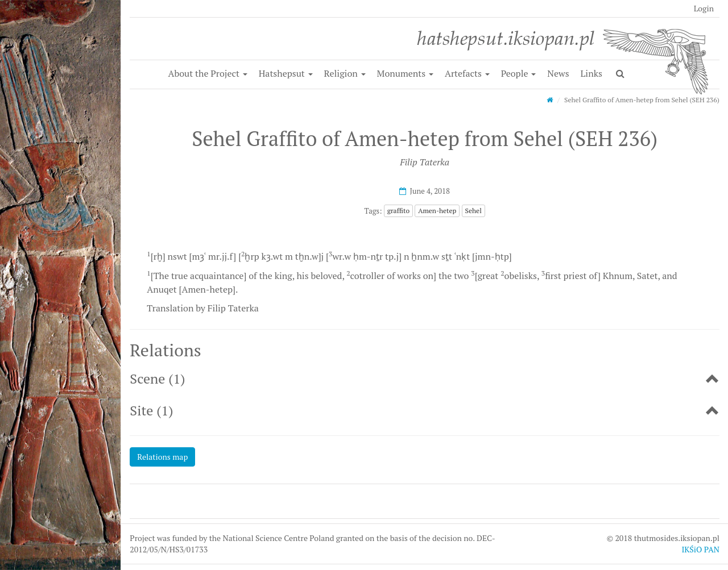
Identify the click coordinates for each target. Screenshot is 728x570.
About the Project (208, 73)
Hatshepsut (286, 73)
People (519, 73)
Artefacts (467, 73)
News (558, 73)
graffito (398, 211)
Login (704, 8)
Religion (345, 73)
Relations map (162, 457)
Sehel (473, 211)
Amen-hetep (437, 211)
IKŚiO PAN (700, 549)
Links (591, 73)
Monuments (406, 73)
